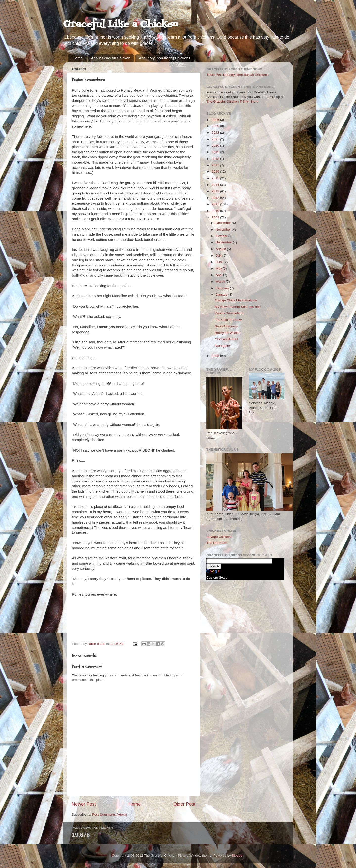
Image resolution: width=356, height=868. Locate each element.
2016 (216, 172)
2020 (216, 146)
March (221, 281)
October (222, 236)
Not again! (222, 346)
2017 (216, 165)
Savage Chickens (219, 537)
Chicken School (226, 339)
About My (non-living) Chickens (165, 58)
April (219, 275)
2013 (216, 191)
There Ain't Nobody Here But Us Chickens (237, 75)
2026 (216, 120)
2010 (216, 211)
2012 (216, 198)
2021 (216, 139)
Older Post (184, 804)
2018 (216, 159)
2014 (216, 185)
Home (78, 58)
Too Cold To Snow (228, 320)
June (220, 262)
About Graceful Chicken (111, 58)
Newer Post (84, 804)
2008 (216, 356)
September (224, 242)
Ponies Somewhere (229, 313)
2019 (216, 152)
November (224, 229)
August (221, 249)
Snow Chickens (226, 326)
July (219, 255)
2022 (216, 133)
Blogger (238, 856)
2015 (216, 178)
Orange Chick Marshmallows (236, 300)
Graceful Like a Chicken (120, 25)
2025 (216, 126)
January (222, 295)
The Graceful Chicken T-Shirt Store (232, 102)
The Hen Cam (217, 543)
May (219, 269)
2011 (216, 204)
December (224, 223)
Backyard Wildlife (228, 333)
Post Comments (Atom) (110, 814)
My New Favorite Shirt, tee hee (238, 307)
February (223, 288)
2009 (216, 217)
